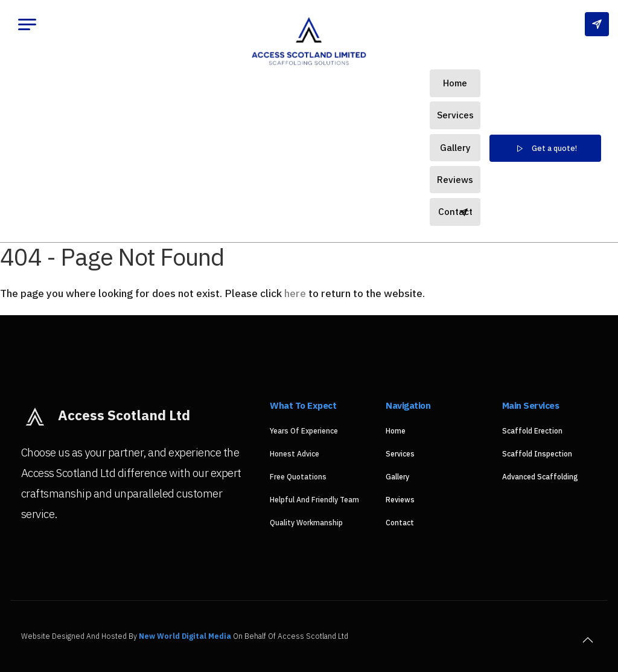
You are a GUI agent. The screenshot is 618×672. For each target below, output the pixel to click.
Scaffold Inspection (537, 454)
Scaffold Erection (532, 431)
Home (455, 83)
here (295, 293)
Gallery (455, 147)
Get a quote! (545, 149)
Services (455, 115)
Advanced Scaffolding (540, 477)
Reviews (455, 179)
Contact (455, 211)
